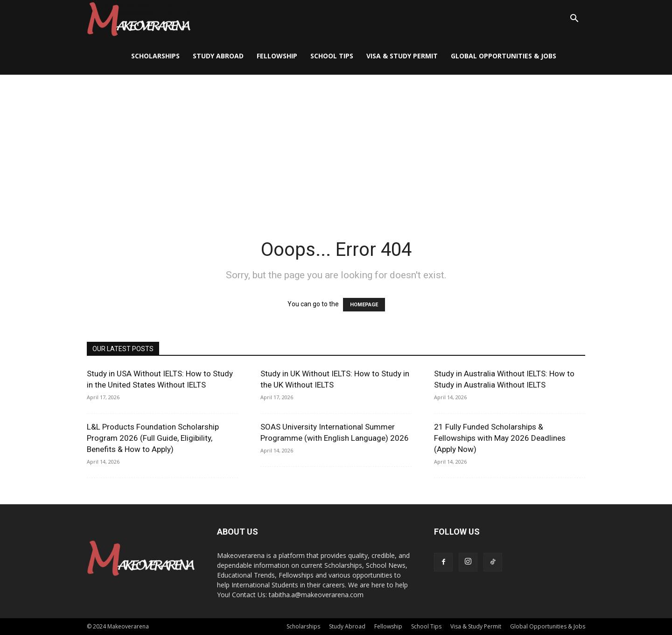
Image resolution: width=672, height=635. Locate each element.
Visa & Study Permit (402, 56)
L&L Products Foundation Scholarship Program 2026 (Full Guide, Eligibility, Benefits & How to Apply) (153, 438)
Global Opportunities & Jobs (504, 56)
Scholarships (155, 56)
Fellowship (277, 56)
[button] (574, 19)
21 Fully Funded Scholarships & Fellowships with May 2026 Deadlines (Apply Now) (500, 438)
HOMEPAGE (364, 305)
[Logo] (139, 19)
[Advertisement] (336, 145)
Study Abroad (218, 56)
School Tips (332, 56)
